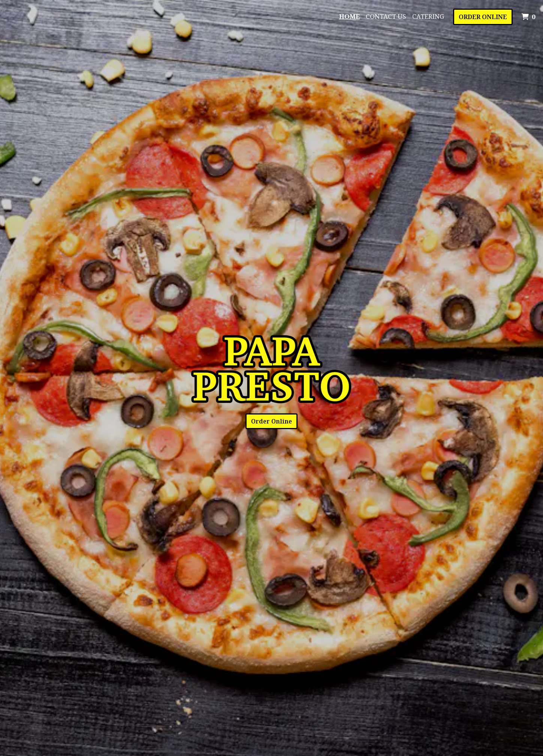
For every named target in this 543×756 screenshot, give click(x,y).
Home (349, 16)
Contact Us (386, 16)
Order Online (483, 17)
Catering (428, 16)
